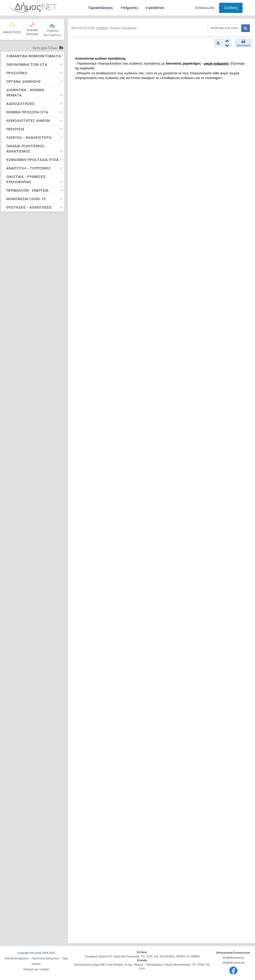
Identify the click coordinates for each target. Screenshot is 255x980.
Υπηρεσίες (129, 8)
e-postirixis (155, 8)
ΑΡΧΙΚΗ (102, 28)
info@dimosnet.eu (233, 963)
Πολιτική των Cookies (36, 969)
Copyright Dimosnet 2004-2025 (36, 953)
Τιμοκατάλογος (101, 8)
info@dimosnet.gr (233, 958)
